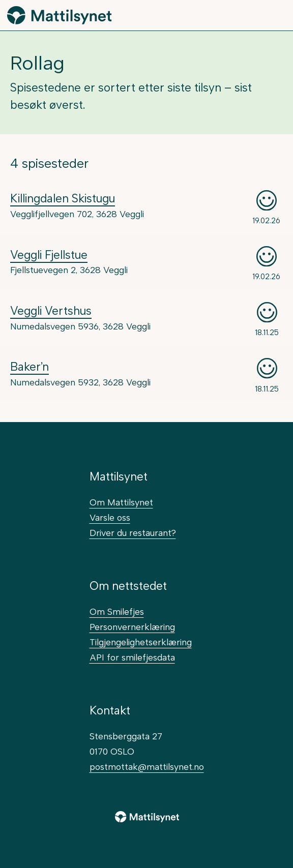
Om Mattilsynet (121, 502)
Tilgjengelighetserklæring (141, 642)
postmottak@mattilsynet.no (147, 767)
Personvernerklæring (132, 627)
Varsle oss (110, 517)
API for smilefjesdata (132, 657)
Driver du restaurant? (133, 533)
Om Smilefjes (117, 611)
